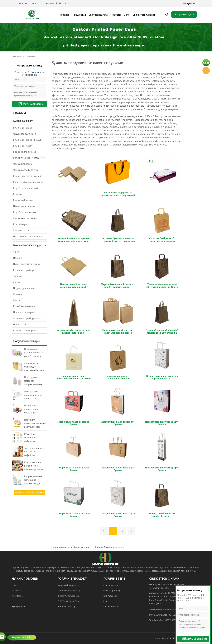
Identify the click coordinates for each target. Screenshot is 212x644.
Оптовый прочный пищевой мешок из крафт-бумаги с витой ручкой (162, 333)
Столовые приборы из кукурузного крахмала (26, 319)
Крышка (18, 194)
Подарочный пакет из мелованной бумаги (118, 377)
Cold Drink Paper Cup (68, 601)
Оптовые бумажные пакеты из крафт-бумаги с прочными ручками (118, 241)
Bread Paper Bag (112, 591)
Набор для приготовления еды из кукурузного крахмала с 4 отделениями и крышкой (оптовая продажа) (35, 423)
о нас (14, 585)
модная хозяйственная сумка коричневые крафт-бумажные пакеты (74, 333)
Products (16, 591)
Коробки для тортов (25, 212)
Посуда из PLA (21, 324)
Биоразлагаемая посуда (27, 245)
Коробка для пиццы (24, 152)
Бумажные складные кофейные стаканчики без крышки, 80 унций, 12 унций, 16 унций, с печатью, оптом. (35, 438)
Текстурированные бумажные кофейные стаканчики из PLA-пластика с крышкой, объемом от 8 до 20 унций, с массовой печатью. (35, 452)
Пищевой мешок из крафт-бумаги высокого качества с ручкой (74, 241)
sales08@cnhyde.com (55, 3)
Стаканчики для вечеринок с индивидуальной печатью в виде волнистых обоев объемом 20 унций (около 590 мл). (34, 466)
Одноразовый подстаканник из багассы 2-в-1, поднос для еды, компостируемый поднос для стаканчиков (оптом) (34, 395)
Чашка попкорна (23, 164)
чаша (16, 252)
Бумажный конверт (24, 200)
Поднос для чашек (24, 288)
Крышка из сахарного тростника (26, 331)
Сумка (17, 300)
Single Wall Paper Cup (68, 585)
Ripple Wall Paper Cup (69, 596)
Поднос (17, 258)
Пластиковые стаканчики (28, 236)
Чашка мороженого (25, 134)
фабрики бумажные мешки (108, 547)
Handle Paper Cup (67, 606)
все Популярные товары (30, 492)
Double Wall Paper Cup (69, 591)
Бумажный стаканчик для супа (28, 140)
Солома (18, 294)
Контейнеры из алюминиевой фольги (26, 225)
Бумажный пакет (23, 121)
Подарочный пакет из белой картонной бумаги (162, 377)
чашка (17, 282)
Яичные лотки (21, 230)
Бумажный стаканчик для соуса (28, 177)
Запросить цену (184, 14)
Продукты (31, 56)
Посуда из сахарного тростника (25, 313)
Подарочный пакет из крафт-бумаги (74, 423)
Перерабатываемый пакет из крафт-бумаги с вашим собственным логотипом (118, 287)
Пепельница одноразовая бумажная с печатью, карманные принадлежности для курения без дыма (33, 409)
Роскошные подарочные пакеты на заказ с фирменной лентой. (118, 195)
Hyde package (19, 606)
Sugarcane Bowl (111, 606)
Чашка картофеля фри (26, 170)
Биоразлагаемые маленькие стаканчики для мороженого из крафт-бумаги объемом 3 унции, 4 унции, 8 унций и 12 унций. (35, 480)
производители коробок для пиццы (71, 547)
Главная (17, 56)
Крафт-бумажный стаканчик (29, 158)
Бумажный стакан (23, 128)
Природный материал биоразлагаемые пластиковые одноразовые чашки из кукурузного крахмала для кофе (34, 381)
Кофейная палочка (24, 306)
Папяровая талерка (24, 206)
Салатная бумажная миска (28, 182)
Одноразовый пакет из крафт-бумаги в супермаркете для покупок (162, 516)
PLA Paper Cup (111, 585)
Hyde (206, 71)
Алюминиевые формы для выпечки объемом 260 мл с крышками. (34, 367)
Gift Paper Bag (110, 596)
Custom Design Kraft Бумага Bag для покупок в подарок (162, 241)
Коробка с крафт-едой (26, 188)
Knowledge (17, 596)
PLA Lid (107, 601)
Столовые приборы (24, 270)
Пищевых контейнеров (26, 264)
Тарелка (18, 276)
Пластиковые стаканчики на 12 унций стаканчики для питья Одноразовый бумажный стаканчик (34, 353)
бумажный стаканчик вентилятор (25, 219)
